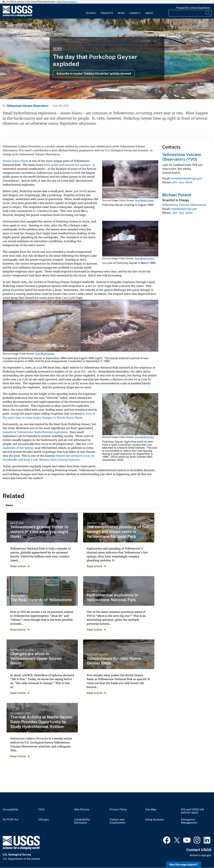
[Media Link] (130, 180)
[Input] (190, 13)
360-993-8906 (182, 182)
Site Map (151, 810)
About (149, 13)
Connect (135, 13)
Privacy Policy (118, 810)
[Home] (17, 16)
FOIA (41, 810)
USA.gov (44, 820)
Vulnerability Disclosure (82, 821)
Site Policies (82, 810)
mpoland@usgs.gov (184, 209)
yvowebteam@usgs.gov (187, 178)
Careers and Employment (117, 821)
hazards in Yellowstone (18, 432)
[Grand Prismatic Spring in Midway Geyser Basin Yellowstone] (107, 59)
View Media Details (144, 200)
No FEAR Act (11, 820)
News (121, 13)
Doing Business (155, 820)
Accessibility (11, 810)
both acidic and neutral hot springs (67, 165)
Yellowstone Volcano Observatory (27, 106)
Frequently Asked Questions (193, 8)
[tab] (9, 505)
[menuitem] (91, 11)
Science (91, 13)
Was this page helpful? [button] (184, 865)
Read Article (18, 566)
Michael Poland (177, 195)
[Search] (208, 13)
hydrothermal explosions (51, 432)
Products (107, 13)
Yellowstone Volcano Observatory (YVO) (182, 157)
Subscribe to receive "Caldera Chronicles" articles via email (94, 74)
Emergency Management (189, 821)
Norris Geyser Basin (15, 161)
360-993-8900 (182, 213)
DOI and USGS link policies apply (193, 811)
